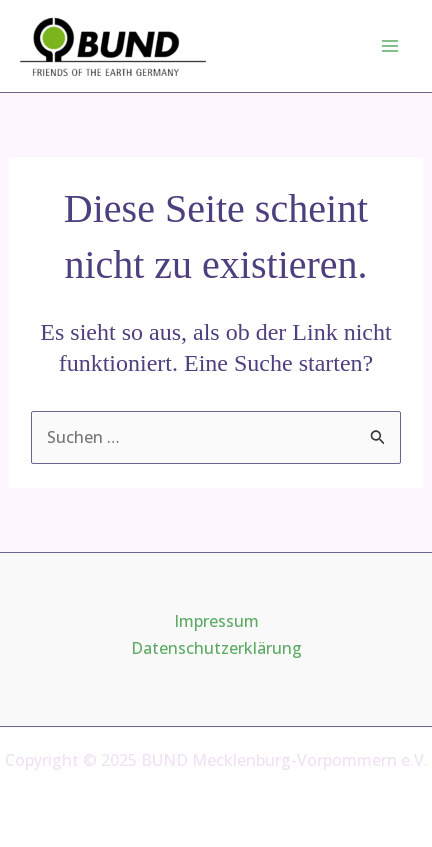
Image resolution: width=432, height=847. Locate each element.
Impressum (216, 621)
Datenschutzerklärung (216, 648)
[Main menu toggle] (390, 46)
